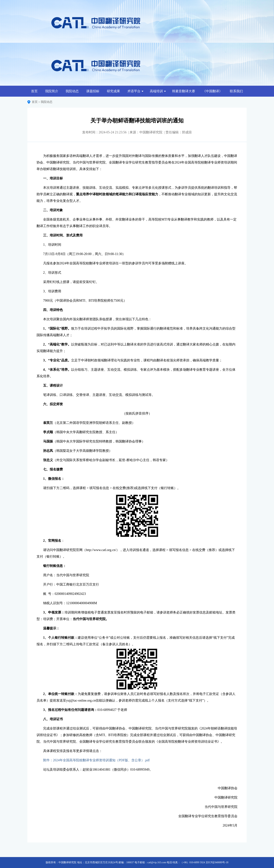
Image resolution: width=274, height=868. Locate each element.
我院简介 (52, 91)
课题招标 (93, 91)
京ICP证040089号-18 (217, 862)
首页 (34, 91)
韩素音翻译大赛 (184, 91)
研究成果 (113, 91)
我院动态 (72, 91)
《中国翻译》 (212, 91)
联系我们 (236, 91)
